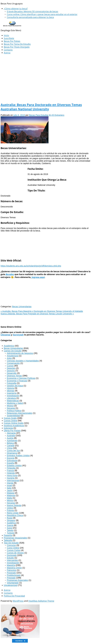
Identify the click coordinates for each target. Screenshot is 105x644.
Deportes (11, 368)
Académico (9, 346)
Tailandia (8, 540)
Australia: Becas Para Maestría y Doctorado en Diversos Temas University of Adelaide (42, 311)
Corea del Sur (13, 450)
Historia (10, 388)
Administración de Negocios (20, 353)
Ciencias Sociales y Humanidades (23, 361)
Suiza (9, 528)
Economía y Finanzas (17, 381)
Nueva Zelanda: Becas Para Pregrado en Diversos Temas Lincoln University (37, 314)
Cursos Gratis (10, 418)
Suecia (10, 525)
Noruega (11, 408)
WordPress (18, 601)
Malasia (11, 493)
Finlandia (11, 468)
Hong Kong (12, 475)
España (10, 463)
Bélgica (10, 443)
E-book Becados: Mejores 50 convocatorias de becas (32, 11)
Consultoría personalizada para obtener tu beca (30, 17)
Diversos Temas (14, 376)
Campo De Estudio (13, 351)
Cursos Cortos (14, 550)
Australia (11, 436)
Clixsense (6, 335)
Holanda (11, 473)
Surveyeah (18, 335)
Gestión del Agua (15, 386)
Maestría (11, 565)
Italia (9, 488)
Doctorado (12, 555)
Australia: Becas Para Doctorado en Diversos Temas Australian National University (41, 107)
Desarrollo (12, 373)
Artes (9, 358)
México (10, 500)
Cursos (10, 366)
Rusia (10, 518)
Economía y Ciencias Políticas (21, 378)
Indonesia (8, 428)
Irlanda (10, 483)
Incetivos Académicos (14, 426)
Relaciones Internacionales (20, 413)
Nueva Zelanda (14, 505)
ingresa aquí (38, 277)
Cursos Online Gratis (14, 423)
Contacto (8, 50)
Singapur (11, 520)
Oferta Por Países (12, 431)
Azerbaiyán (12, 441)
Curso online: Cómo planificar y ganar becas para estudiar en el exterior (42, 14)
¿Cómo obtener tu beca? (16, 9)
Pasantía (8, 535)
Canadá (11, 446)
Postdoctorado (14, 575)
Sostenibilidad (13, 416)
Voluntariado (13, 583)
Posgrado (11, 573)
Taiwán (10, 530)
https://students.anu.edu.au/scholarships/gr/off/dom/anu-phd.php (31, 266)
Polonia (10, 510)
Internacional (13, 480)
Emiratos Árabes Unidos (18, 455)
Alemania (11, 433)
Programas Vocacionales (15, 538)
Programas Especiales (17, 580)
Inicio (6, 35)
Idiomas (11, 391)
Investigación (13, 396)
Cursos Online (10, 421)
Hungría (11, 478)
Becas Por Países (12, 41)
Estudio (10, 558)
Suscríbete (9, 38)
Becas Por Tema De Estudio (17, 44)
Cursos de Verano (15, 553)
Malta (9, 498)
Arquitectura (13, 356)
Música (10, 406)
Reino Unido (13, 513)
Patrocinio (12, 570)
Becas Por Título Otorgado (17, 47)
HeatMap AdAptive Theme (41, 601)
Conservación (13, 363)
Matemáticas (13, 401)
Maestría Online (14, 568)
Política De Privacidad (14, 596)
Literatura (11, 398)
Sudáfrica (11, 523)
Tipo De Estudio (11, 543)
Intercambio (12, 560)
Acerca (7, 53)
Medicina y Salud (15, 403)
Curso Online (13, 548)
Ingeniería (12, 393)
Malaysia (11, 495)
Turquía (10, 533)
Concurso (11, 545)
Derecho (11, 371)
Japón (10, 490)
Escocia (11, 458)
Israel (9, 485)
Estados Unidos (14, 465)
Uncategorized (11, 585)
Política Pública (14, 411)
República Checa (15, 515)
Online (10, 508)
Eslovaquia (12, 460)
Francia (10, 470)
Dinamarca (12, 453)
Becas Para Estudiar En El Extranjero (47, 115)
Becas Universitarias (22, 307)
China (10, 448)
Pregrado (11, 578)
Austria (10, 438)
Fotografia (12, 383)
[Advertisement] (46, 67)
